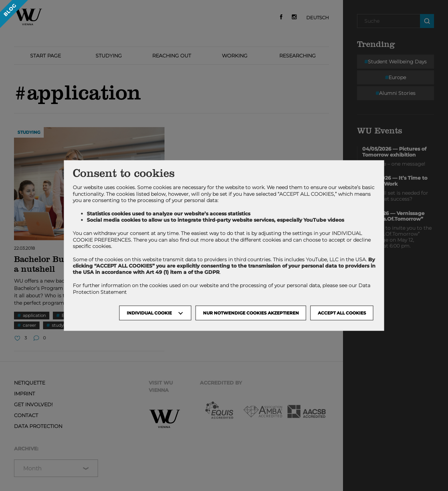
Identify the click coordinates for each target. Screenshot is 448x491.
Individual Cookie (149, 313)
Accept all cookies (342, 313)
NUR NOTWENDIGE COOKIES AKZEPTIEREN (251, 313)
